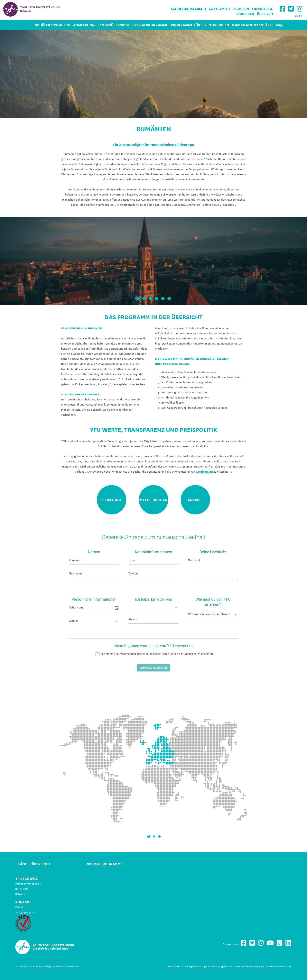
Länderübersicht (114, 25)
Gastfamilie (220, 9)
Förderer (245, 14)
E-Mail (19, 907)
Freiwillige (262, 9)
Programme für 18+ (189, 25)
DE (296, 16)
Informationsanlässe (253, 25)
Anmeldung (84, 25)
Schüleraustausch (188, 9)
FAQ (279, 25)
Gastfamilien (204, 472)
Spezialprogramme (150, 25)
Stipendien (219, 25)
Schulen (241, 9)
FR (301, 16)
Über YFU (265, 14)
